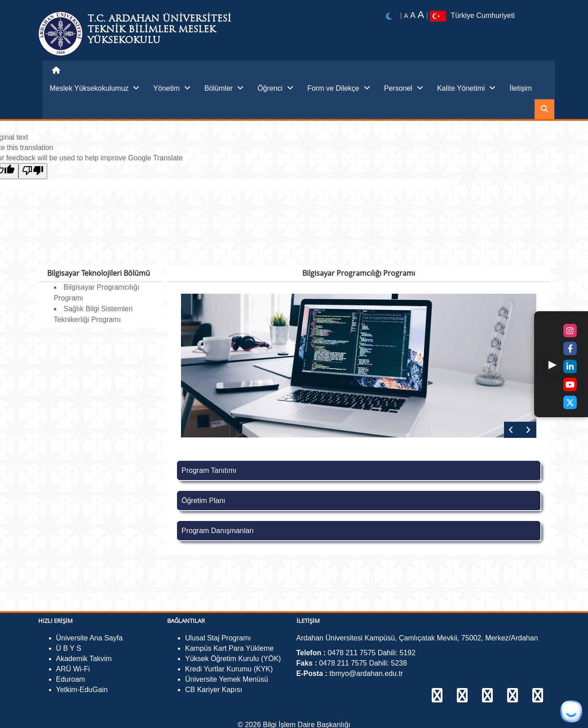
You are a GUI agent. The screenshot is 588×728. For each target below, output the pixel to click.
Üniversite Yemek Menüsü (227, 679)
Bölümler (224, 88)
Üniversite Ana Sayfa (90, 638)
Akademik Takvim (84, 659)
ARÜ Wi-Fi (73, 669)
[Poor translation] (33, 171)
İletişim (521, 88)
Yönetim (172, 88)
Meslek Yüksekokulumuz (95, 88)
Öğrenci (275, 88)
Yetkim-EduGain (82, 690)
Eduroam (71, 679)
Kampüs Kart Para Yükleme (229, 648)
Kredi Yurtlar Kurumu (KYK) (229, 669)
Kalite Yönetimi (466, 88)
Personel (404, 88)
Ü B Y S (69, 648)
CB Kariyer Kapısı (214, 690)
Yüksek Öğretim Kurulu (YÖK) (233, 659)
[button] (553, 364)
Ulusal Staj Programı (218, 638)
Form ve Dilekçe (339, 88)
